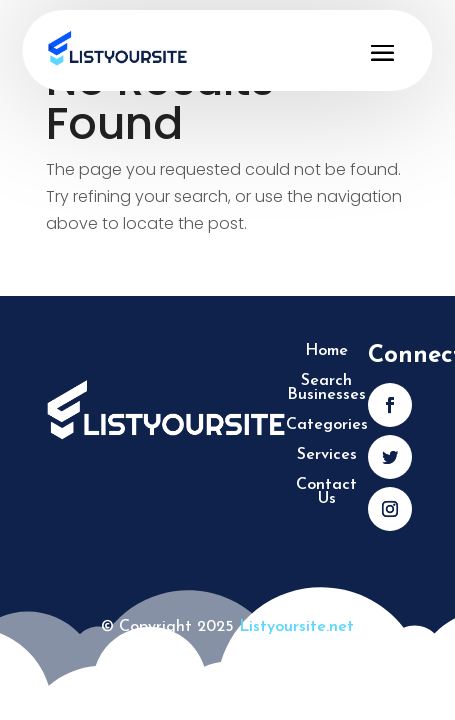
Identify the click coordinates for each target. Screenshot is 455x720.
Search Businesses (326, 388)
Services (327, 455)
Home (326, 351)
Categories (327, 425)
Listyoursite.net (296, 627)
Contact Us (326, 492)
